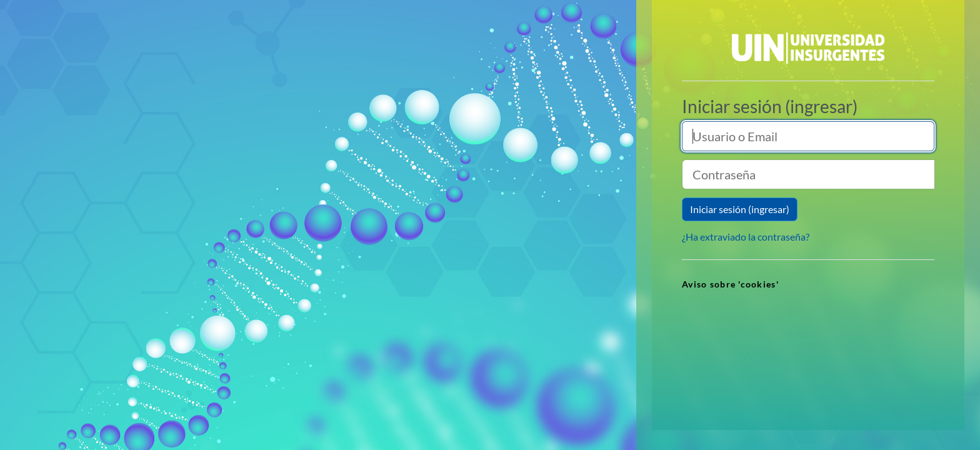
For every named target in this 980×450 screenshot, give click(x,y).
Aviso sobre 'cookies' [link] (730, 284)
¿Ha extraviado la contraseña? (746, 237)
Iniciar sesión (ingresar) (740, 209)
